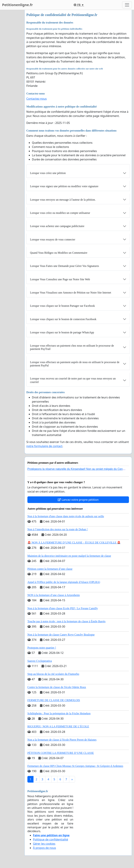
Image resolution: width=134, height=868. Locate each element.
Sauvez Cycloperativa (40, 661)
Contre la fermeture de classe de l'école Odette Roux (57, 687)
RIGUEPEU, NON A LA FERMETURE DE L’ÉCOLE (58, 726)
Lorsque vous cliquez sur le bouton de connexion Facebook (63, 319)
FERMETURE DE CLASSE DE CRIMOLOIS (54, 700)
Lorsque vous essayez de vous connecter (53, 239)
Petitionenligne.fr (17, 5)
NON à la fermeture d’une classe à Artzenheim (54, 595)
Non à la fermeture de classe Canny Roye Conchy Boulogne (61, 635)
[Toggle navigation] (127, 5)
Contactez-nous (37, 99)
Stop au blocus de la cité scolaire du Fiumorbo (53, 674)
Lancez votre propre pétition (78, 500)
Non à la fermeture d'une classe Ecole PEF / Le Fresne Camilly (63, 608)
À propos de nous (44, 848)
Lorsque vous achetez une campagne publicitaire (57, 226)
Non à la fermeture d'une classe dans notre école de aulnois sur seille (66, 516)
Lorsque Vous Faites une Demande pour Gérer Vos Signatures (64, 266)
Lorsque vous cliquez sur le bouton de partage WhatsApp (62, 332)
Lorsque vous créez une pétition (48, 173)
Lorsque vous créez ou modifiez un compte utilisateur (60, 213)
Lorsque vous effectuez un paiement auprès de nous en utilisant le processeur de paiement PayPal (75, 364)
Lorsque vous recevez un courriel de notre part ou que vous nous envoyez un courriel (73, 380)
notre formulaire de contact (44, 446)
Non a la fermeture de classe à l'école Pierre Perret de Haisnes (62, 740)
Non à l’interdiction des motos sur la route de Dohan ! (58, 529)
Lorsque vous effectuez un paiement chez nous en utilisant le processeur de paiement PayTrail (72, 347)
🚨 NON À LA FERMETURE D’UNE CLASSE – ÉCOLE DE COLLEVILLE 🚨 (74, 543)
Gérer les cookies (44, 844)
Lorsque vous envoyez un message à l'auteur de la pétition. (63, 200)
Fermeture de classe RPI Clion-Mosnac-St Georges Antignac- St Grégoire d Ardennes (75, 766)
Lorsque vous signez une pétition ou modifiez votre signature (64, 186)
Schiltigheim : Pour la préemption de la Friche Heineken (59, 713)
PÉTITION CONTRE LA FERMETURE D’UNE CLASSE (61, 753)
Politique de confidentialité (51, 839)
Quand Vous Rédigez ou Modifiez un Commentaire (59, 253)
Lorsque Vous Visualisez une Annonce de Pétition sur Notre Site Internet (71, 293)
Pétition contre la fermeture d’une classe (50, 569)
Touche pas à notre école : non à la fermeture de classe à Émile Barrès (66, 621)
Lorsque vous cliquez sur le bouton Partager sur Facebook (62, 306)
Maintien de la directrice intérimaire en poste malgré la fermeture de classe (69, 556)
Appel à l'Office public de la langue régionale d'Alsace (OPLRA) (64, 582)
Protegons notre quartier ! (42, 648)
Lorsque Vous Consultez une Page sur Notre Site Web (60, 279)
